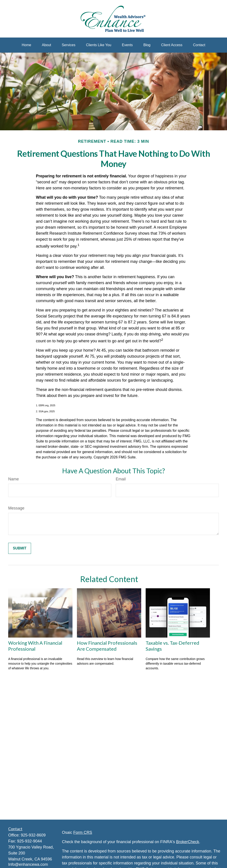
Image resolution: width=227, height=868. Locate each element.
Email (121, 479)
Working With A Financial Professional (35, 646)
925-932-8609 (33, 835)
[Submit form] (20, 548)
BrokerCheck (188, 842)
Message (16, 508)
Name (14, 479)
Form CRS (83, 832)
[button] (26, 45)
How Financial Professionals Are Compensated (107, 646)
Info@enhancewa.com (28, 864)
